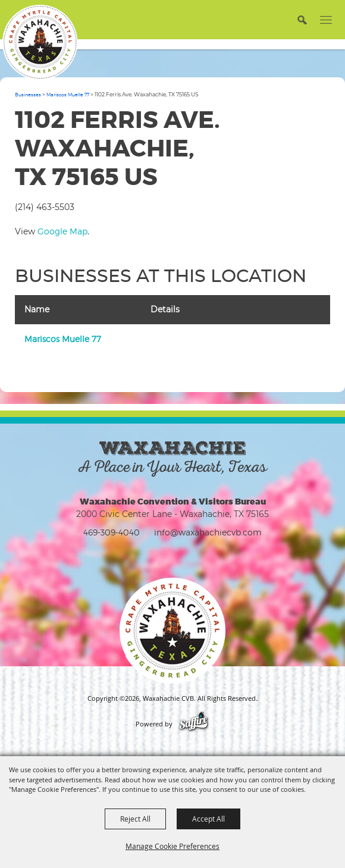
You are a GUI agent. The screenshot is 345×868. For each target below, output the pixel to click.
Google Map (62, 231)
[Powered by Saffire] (194, 724)
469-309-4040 (112, 532)
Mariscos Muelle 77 (68, 95)
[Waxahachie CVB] (40, 42)
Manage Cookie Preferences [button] (172, 846)
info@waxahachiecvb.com (208, 532)
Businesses (28, 95)
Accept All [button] (208, 819)
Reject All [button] (135, 819)
